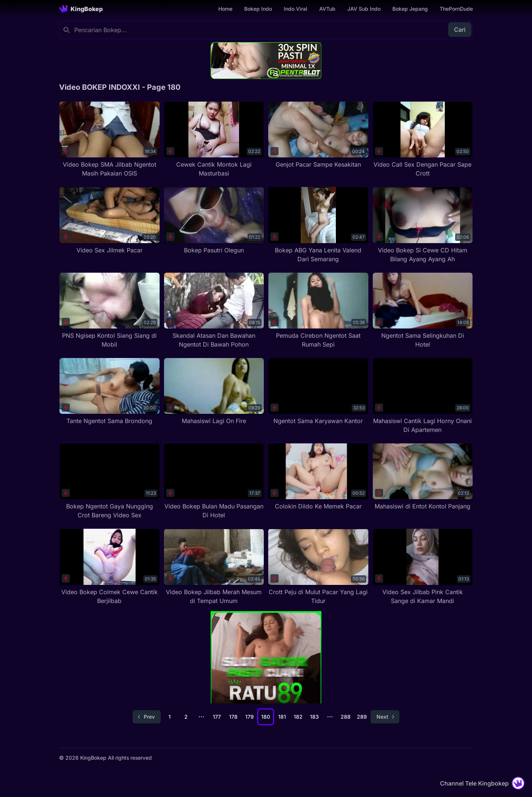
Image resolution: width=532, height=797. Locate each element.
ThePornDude (456, 9)
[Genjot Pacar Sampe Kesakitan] (318, 135)
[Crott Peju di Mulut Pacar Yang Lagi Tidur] (318, 567)
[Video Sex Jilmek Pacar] (110, 220)
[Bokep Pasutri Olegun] (214, 220)
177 (217, 717)
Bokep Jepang (410, 9)
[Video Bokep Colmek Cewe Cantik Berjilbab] (110, 567)
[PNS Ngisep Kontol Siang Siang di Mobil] (110, 311)
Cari (460, 30)
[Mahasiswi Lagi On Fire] (214, 391)
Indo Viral (296, 9)
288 (346, 717)
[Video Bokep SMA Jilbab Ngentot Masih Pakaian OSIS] (110, 139)
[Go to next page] (385, 717)
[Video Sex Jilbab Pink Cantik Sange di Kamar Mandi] (423, 567)
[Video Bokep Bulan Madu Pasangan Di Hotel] (214, 481)
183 (314, 717)
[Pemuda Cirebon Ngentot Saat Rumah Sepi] (318, 311)
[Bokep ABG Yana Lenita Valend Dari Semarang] (318, 225)
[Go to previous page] (147, 717)
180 (266, 717)
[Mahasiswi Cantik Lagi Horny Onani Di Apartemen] (423, 396)
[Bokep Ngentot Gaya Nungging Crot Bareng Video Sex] (110, 481)
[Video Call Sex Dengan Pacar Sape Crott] (423, 139)
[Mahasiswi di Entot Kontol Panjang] (423, 477)
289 (362, 717)
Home (225, 9)
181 (282, 717)
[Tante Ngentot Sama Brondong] (110, 391)
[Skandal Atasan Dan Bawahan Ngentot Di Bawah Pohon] (214, 311)
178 (233, 717)
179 (250, 717)
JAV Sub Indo (364, 9)
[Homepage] (81, 9)
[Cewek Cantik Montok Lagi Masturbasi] (214, 139)
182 (298, 717)
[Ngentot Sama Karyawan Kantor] (318, 391)
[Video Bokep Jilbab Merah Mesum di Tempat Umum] (214, 567)
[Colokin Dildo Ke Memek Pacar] (318, 477)
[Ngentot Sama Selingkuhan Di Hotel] (423, 311)
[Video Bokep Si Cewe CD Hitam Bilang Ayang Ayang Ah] (423, 225)
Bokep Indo (258, 9)
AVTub (327, 9)
